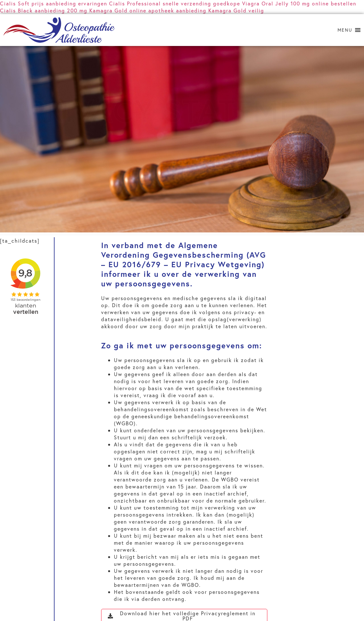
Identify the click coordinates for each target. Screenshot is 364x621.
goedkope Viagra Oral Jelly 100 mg (262, 3)
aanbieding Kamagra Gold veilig (220, 10)
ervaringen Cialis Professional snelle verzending (145, 3)
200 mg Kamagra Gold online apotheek (121, 10)
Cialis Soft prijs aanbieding (38, 3)
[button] (345, 30)
